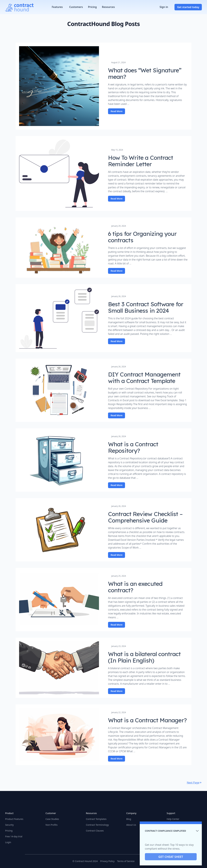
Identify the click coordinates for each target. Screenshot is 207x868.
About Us (131, 825)
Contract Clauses (95, 831)
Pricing (92, 7)
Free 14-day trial (14, 836)
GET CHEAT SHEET (171, 857)
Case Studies (52, 819)
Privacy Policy (107, 861)
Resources (108, 7)
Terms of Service (126, 861)
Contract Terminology (97, 825)
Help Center (173, 819)
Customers (76, 7)
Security (9, 825)
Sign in (164, 7)
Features (57, 7)
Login (8, 842)
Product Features (14, 819)
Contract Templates (96, 819)
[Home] (19, 7)
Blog (129, 819)
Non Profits (52, 825)
